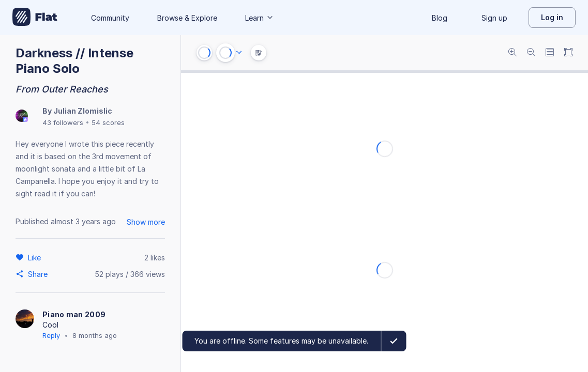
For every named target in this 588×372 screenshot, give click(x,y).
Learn (260, 18)
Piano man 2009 (74, 314)
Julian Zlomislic (83, 111)
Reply (51, 335)
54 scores (108, 122)
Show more (146, 222)
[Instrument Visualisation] (259, 53)
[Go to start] (204, 53)
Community (110, 18)
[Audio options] (239, 53)
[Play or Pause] (225, 53)
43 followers (63, 122)
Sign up (494, 18)
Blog (440, 18)
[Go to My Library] (35, 18)
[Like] (36, 257)
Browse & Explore (187, 18)
